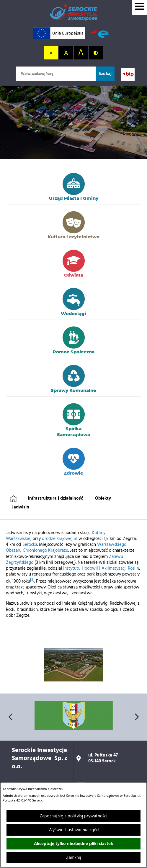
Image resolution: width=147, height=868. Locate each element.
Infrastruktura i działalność (55, 498)
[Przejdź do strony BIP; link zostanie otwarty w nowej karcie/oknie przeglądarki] (128, 74)
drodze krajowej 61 (60, 539)
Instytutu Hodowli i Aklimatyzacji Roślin (101, 568)
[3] (32, 580)
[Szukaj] (105, 74)
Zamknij (73, 858)
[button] (73, 680)
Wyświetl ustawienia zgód (74, 830)
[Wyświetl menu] (140, 7)
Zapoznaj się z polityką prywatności (73, 816)
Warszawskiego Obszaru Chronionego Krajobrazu (66, 548)
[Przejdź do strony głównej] (73, 13)
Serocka (30, 545)
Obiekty (103, 498)
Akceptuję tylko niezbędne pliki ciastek (73, 844)
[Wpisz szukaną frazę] (56, 74)
